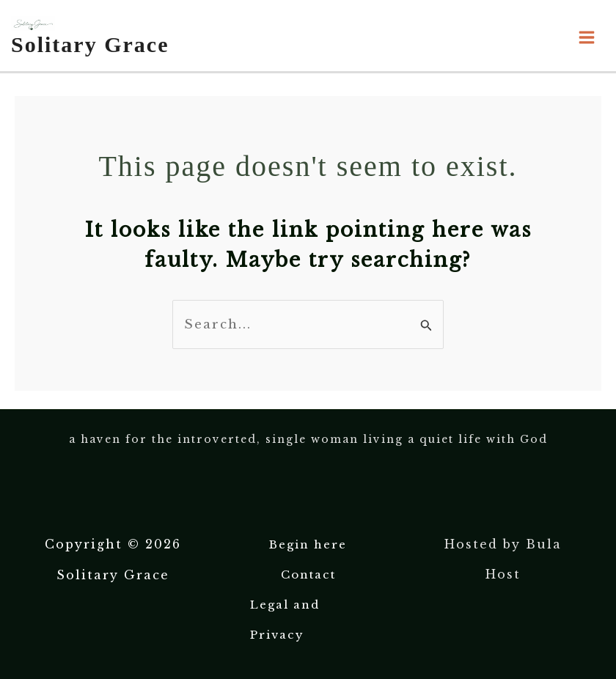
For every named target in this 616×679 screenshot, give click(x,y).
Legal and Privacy (285, 620)
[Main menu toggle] (587, 37)
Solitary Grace (90, 44)
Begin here (308, 544)
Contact (308, 575)
